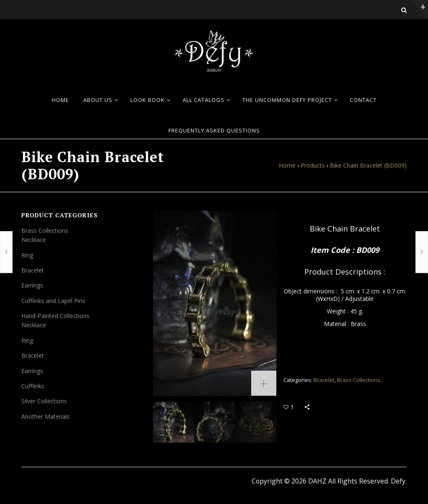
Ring (27, 255)
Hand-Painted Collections (55, 316)
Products (313, 165)
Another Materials (46, 416)
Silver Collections (44, 401)
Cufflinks (33, 386)
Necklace (34, 240)
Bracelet (324, 380)
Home (287, 165)
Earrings (32, 285)
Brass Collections (359, 380)
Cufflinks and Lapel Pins (53, 301)
